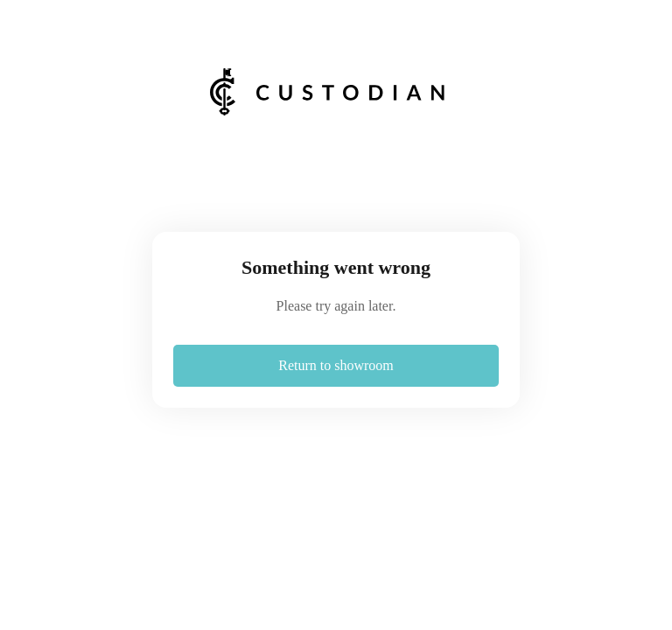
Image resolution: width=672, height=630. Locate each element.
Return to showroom (336, 365)
